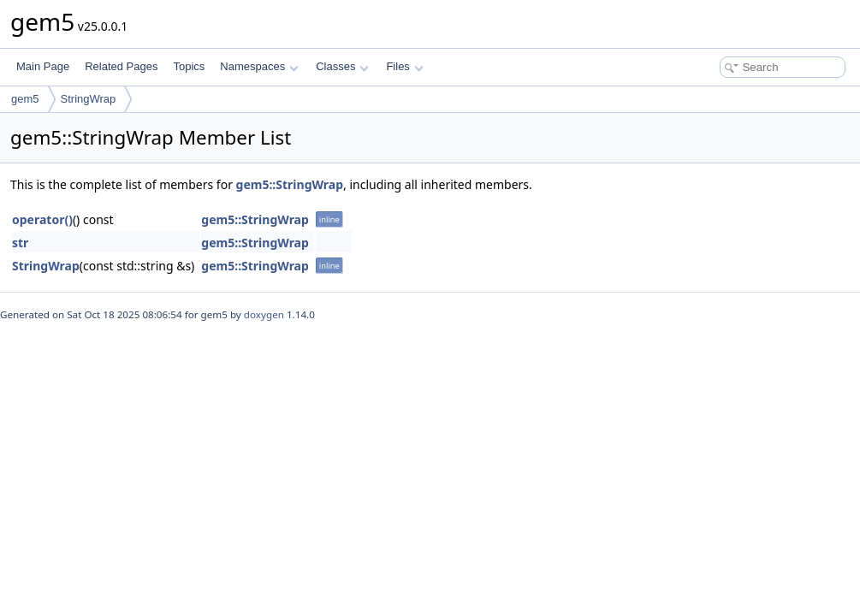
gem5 (25, 99)
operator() (42, 219)
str (20, 243)
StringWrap (89, 99)
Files (404, 66)
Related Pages (121, 66)
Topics (189, 66)
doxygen (264, 314)
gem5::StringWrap (290, 184)
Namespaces (259, 66)
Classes (342, 66)
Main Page (43, 66)
